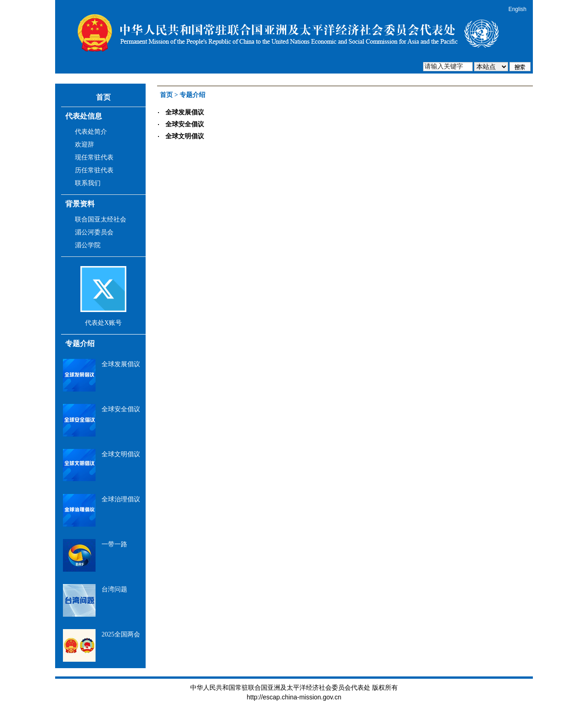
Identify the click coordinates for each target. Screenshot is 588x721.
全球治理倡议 (121, 499)
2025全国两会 (121, 634)
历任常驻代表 (94, 170)
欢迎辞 (85, 145)
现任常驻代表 (94, 157)
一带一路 (114, 544)
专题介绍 (80, 343)
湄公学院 (88, 245)
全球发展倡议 (121, 364)
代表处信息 (84, 116)
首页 (103, 97)
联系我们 (88, 183)
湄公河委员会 (94, 232)
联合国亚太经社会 (101, 219)
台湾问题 (114, 589)
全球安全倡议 (121, 409)
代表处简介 (91, 132)
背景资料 (80, 204)
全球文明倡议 (121, 454)
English (517, 9)
